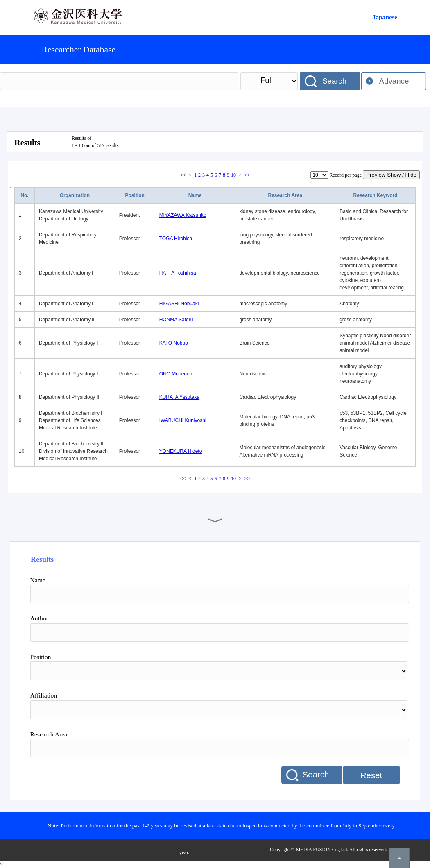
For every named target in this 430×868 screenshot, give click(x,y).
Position (135, 195)
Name (195, 195)
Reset (371, 775)
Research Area (285, 195)
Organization (75, 195)
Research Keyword (376, 195)
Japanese (385, 17)
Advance (394, 81)
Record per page (345, 175)
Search (334, 81)
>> (247, 175)
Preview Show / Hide (391, 175)
